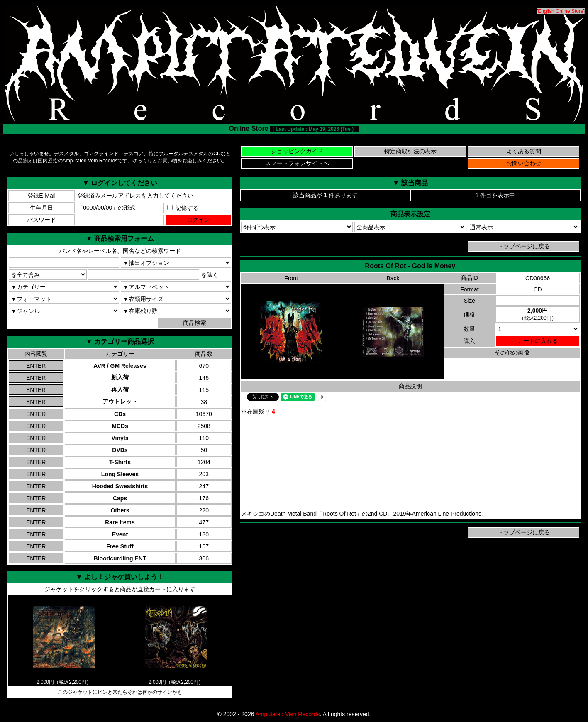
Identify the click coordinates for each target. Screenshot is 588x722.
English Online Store (560, 11)
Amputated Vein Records (288, 714)
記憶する (183, 208)
